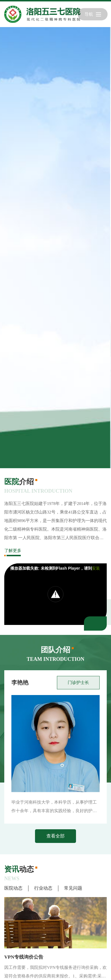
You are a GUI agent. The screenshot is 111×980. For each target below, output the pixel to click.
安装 (96, 568)
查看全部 (55, 836)
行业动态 (43, 888)
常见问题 (73, 888)
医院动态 (13, 888)
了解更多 (13, 551)
